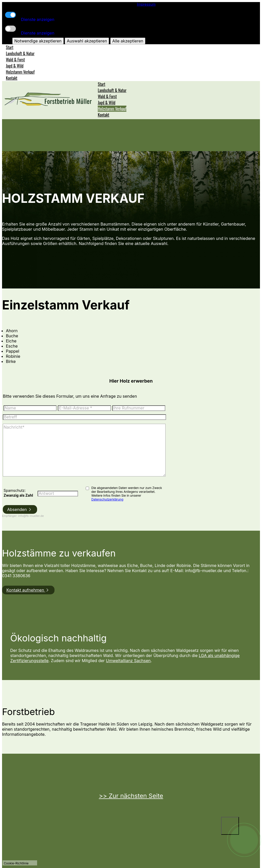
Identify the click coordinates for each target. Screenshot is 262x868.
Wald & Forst (15, 60)
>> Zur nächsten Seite (131, 796)
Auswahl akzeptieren (87, 41)
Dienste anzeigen (38, 19)
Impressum (146, 4)
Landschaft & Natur (20, 53)
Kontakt (12, 78)
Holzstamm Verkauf (20, 72)
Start (10, 47)
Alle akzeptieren (128, 41)
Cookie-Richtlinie (16, 863)
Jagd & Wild (15, 66)
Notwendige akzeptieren (38, 41)
